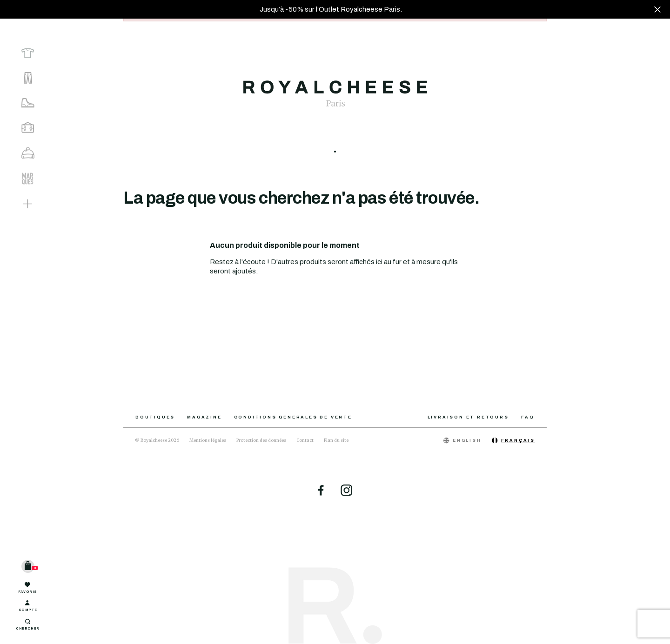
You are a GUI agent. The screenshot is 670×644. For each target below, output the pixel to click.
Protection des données (261, 440)
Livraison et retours (468, 417)
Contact (305, 440)
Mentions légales (208, 440)
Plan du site (336, 440)
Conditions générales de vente (293, 417)
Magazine (204, 417)
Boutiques (155, 417)
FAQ (528, 417)
